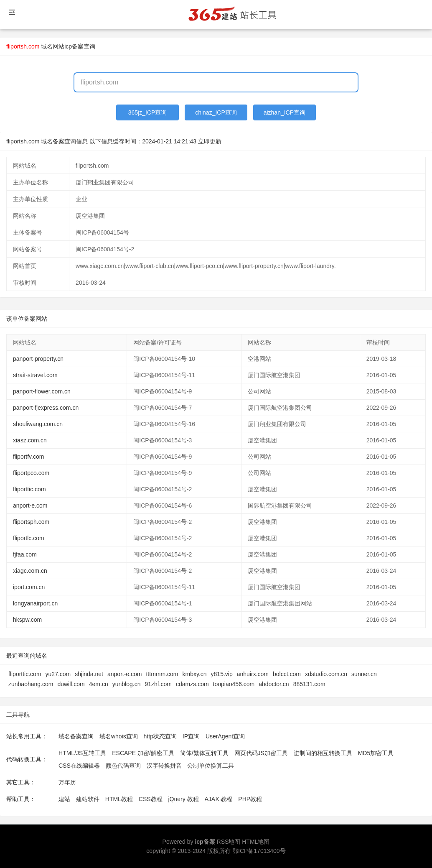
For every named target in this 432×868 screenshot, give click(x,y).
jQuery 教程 (183, 799)
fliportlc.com (29, 538)
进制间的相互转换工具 (323, 753)
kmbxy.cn (194, 674)
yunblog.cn (127, 684)
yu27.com (58, 674)
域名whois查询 (119, 736)
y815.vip (222, 674)
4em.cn (99, 684)
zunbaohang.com (31, 684)
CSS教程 (151, 799)
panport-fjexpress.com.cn (46, 408)
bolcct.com (287, 674)
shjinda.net (89, 674)
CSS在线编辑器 (79, 766)
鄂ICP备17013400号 (259, 851)
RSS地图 (229, 842)
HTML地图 (256, 842)
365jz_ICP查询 (148, 112)
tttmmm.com (162, 674)
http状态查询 (160, 736)
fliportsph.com (31, 522)
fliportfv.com (28, 457)
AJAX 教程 (219, 799)
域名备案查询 (76, 736)
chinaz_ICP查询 (216, 112)
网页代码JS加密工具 (261, 753)
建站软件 (88, 799)
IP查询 (191, 736)
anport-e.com (30, 505)
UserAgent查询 (225, 736)
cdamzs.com (192, 684)
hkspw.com (27, 620)
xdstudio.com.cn (326, 674)
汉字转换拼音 (164, 766)
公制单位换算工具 (211, 766)
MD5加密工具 (376, 753)
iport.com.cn (29, 587)
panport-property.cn (38, 359)
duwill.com (71, 684)
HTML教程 (119, 799)
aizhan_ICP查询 (285, 112)
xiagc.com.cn (30, 571)
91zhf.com (158, 684)
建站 (64, 799)
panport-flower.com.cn (42, 391)
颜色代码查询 (123, 766)
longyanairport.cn (35, 603)
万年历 (67, 782)
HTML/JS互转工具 (82, 753)
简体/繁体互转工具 (204, 753)
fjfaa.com (25, 554)
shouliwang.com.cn (38, 424)
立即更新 (210, 141)
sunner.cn (364, 674)
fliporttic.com (29, 489)
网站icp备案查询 (74, 46)
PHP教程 (250, 799)
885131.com (309, 684)
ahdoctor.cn (274, 684)
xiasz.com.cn (30, 440)
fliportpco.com (31, 473)
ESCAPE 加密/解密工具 (143, 753)
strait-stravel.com (35, 375)
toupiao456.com (234, 684)
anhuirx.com (253, 674)
